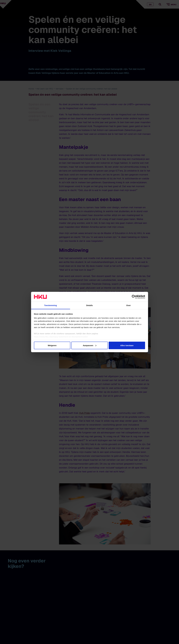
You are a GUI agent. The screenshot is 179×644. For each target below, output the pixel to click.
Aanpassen (90, 345)
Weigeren (52, 345)
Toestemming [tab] (51, 305)
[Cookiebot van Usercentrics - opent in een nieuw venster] (134, 297)
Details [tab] (90, 305)
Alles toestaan (127, 345)
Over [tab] (128, 305)
